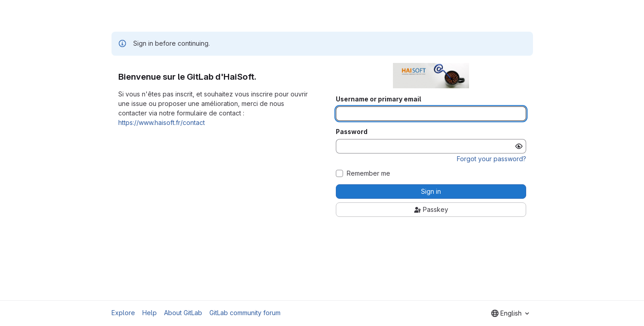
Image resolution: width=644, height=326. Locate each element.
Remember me (368, 173)
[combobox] (510, 313)
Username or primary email (378, 99)
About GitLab (183, 313)
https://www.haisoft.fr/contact (162, 122)
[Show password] (519, 146)
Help (150, 313)
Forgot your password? (491, 159)
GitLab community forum (245, 313)
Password (352, 132)
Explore (123, 313)
